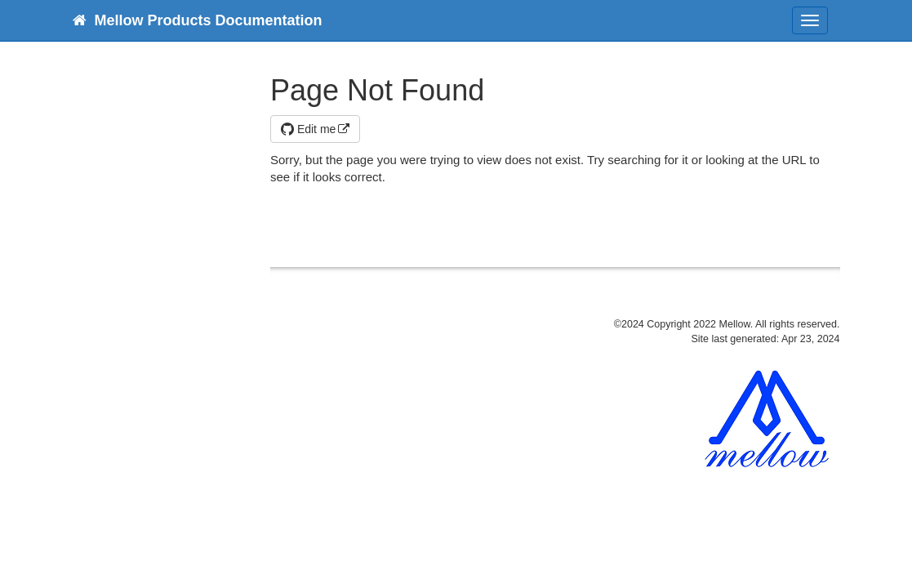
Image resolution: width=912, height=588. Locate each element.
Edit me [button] (308, 129)
